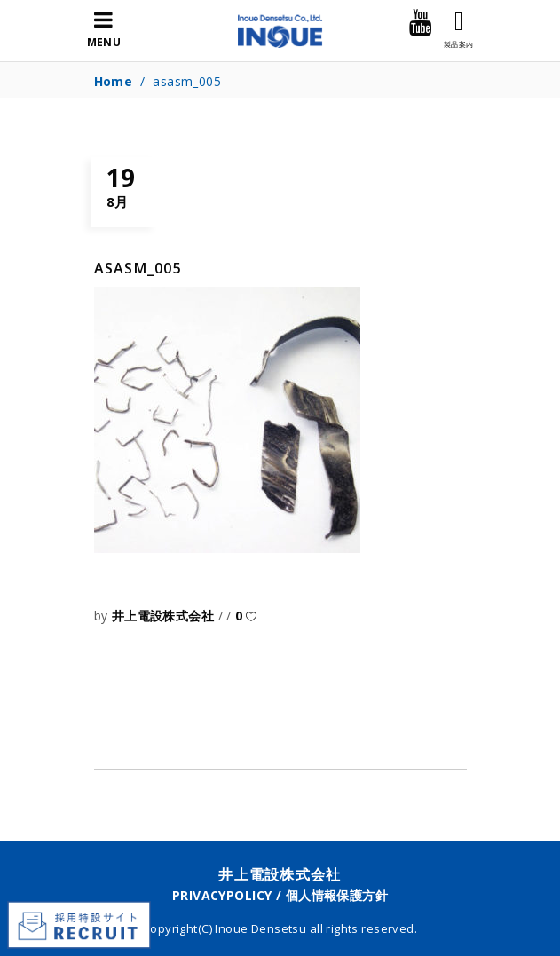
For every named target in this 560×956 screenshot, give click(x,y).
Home (114, 81)
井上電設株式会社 (165, 616)
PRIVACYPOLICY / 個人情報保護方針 (280, 895)
